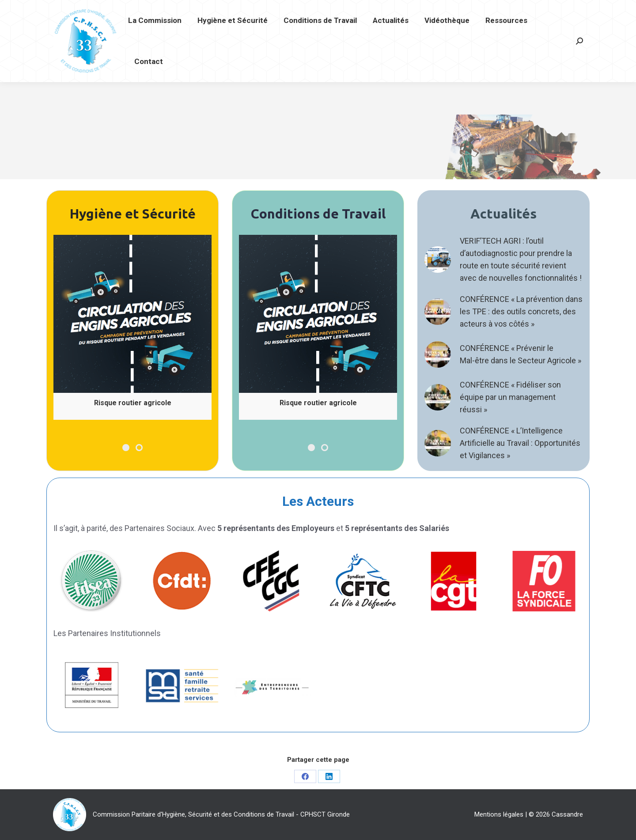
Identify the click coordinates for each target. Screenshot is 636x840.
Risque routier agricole (133, 403)
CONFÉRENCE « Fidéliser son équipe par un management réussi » (510, 397)
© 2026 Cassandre (556, 814)
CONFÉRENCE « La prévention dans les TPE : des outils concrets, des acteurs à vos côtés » (521, 311)
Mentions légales (499, 814)
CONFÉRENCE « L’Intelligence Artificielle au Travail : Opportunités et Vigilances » (520, 443)
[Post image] (438, 260)
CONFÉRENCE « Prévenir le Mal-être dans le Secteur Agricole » (521, 354)
